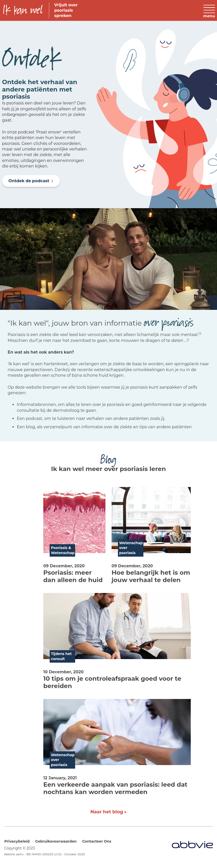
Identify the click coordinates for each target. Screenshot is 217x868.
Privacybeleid (17, 841)
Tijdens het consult (61, 656)
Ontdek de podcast (29, 181)
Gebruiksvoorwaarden (56, 841)
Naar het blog (107, 812)
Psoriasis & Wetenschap (63, 550)
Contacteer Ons (97, 841)
